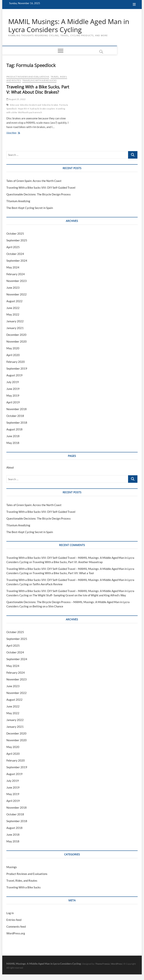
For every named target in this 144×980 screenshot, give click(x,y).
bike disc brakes (50, 105)
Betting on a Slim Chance (48, 606)
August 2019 (14, 375)
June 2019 (13, 389)
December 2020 (16, 335)
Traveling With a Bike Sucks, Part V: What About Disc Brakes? (38, 90)
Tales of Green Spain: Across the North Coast (34, 181)
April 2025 (13, 247)
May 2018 (13, 443)
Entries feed (14, 920)
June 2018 (13, 436)
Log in (10, 913)
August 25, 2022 (16, 99)
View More (16, 133)
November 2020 (16, 342)
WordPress (117, 964)
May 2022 (13, 315)
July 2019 (13, 382)
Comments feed (16, 927)
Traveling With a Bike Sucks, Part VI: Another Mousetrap (68, 562)
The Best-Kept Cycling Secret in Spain (30, 208)
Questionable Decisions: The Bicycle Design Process (39, 194)
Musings (12, 867)
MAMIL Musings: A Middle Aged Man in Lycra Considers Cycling (69, 26)
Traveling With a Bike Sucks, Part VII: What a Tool (63, 573)
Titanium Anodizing (18, 201)
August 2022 (14, 301)
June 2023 (13, 288)
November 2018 (16, 409)
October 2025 (15, 234)
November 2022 (16, 294)
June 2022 (13, 308)
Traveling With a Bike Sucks (39, 81)
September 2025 (17, 240)
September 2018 (17, 423)
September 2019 (17, 369)
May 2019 (13, 396)
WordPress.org (16, 933)
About (10, 468)
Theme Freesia (102, 964)
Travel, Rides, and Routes (22, 881)
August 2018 (14, 429)
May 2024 (13, 267)
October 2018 (15, 416)
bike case (15, 105)
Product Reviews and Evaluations (28, 77)
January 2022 (15, 321)
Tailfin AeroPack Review (48, 584)
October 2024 (15, 254)
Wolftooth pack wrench (30, 113)
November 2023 (16, 281)
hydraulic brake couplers (42, 109)
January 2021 (15, 328)
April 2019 (13, 402)
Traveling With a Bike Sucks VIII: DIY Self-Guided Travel (41, 188)
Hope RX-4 (23, 109)
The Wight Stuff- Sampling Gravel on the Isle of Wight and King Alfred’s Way (79, 595)
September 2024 (17, 261)
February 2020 (16, 362)
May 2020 (13, 348)
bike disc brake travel (31, 105)
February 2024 (16, 274)
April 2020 (13, 355)
